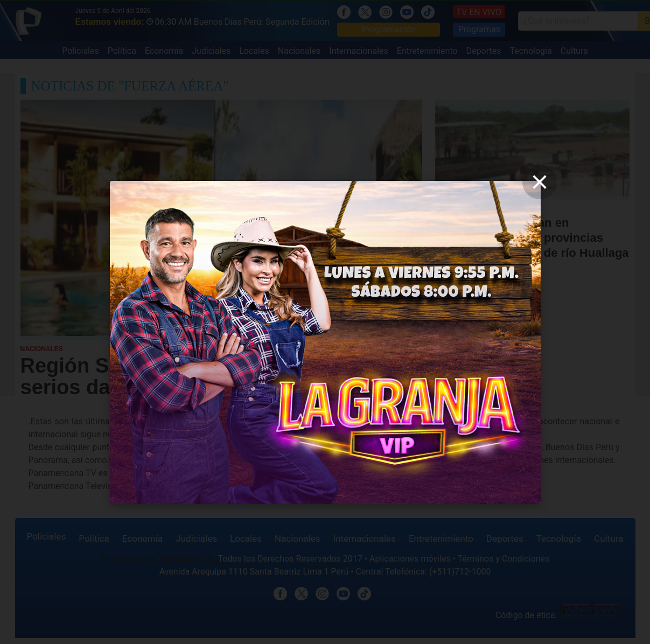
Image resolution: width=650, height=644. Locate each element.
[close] (540, 182)
